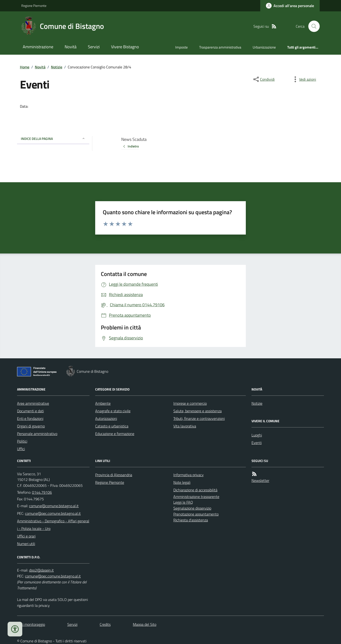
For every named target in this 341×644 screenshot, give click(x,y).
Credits (105, 624)
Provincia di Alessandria (114, 475)
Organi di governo (31, 426)
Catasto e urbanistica (112, 426)
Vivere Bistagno (125, 47)
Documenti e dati (30, 411)
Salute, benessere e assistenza (197, 411)
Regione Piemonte (34, 6)
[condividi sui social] (264, 79)
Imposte (182, 47)
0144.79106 (42, 492)
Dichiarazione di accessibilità (195, 490)
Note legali (182, 482)
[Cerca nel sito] (312, 26)
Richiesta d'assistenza (191, 520)
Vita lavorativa (185, 426)
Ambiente (103, 403)
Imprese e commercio (190, 403)
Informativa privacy (188, 475)
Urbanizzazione (264, 47)
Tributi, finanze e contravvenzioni (199, 418)
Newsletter (260, 480)
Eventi (257, 443)
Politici (22, 441)
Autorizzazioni (106, 418)
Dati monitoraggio (31, 624)
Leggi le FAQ (183, 502)
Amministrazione (38, 47)
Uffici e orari (26, 536)
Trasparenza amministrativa (220, 47)
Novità (71, 47)
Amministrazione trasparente (196, 497)
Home (25, 67)
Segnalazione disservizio (192, 508)
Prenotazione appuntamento (196, 514)
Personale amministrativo (37, 434)
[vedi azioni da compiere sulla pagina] (304, 79)
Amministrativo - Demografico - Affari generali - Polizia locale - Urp (53, 525)
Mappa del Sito (145, 624)
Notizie (57, 67)
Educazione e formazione (115, 434)
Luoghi (257, 435)
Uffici (21, 449)
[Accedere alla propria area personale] (290, 6)
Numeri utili (26, 544)
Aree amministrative (33, 403)
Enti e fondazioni (30, 418)
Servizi (94, 47)
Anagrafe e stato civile (113, 411)
